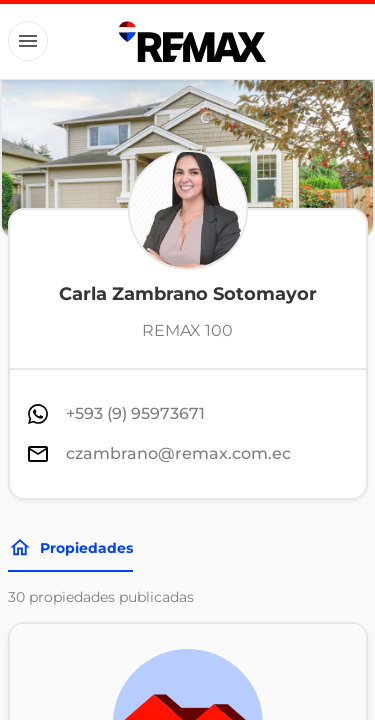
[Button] (28, 41)
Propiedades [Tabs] (70, 548)
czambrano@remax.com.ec (178, 453)
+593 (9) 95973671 (135, 413)
